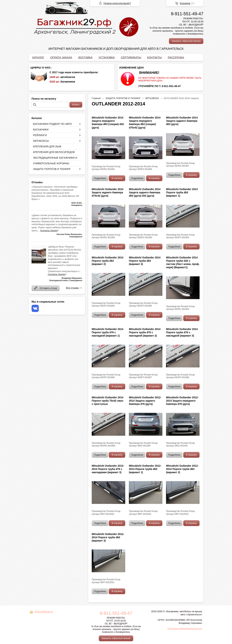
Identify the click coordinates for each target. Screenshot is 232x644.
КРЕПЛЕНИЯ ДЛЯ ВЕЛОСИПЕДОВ (54, 152)
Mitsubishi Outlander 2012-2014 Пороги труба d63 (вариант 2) (182, 469)
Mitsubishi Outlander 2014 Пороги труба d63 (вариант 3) (145, 261)
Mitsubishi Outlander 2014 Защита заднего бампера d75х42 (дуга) (107, 192)
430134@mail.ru (44, 612)
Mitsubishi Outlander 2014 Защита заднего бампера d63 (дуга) (182, 121)
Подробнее (100, 178)
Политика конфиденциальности (185, 628)
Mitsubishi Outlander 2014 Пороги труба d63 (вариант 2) (107, 261)
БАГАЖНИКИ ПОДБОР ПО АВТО (52, 124)
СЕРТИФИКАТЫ (131, 57)
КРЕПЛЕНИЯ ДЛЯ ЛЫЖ (47, 146)
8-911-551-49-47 (187, 14)
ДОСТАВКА (85, 57)
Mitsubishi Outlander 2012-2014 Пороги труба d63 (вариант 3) (108, 537)
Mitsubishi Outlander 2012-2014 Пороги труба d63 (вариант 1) (145, 469)
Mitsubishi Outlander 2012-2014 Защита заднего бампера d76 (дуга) (145, 401)
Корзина (185, 3)
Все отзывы (72, 288)
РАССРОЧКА (176, 57)
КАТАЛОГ (38, 57)
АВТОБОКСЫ (41, 141)
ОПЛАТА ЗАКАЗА (61, 57)
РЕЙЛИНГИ (40, 135)
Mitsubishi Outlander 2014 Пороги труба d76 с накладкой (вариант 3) (182, 332)
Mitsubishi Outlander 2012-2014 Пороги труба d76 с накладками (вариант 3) (108, 469)
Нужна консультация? (117, 3)
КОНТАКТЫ (155, 57)
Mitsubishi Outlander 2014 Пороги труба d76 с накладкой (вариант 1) (107, 332)
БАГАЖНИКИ (41, 130)
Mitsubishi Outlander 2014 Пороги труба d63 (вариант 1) (182, 192)
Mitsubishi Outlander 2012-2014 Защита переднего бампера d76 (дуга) (182, 401)
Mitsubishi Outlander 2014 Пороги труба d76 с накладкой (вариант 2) (145, 332)
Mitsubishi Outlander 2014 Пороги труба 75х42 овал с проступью (107, 401)
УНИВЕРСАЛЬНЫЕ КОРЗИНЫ (51, 163)
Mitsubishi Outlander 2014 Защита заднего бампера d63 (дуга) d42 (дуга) (145, 192)
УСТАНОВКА (107, 57)
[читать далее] (49, 231)
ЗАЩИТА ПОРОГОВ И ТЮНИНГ (52, 169)
